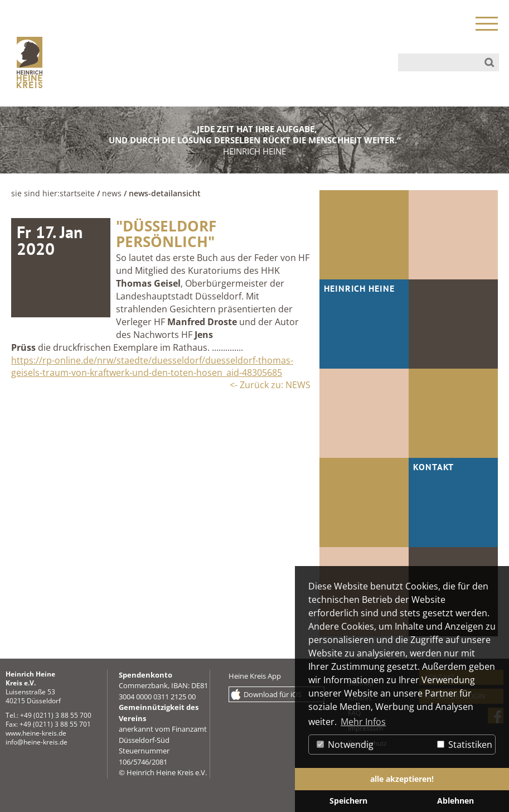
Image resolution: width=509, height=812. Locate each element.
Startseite (77, 193)
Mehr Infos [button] (363, 722)
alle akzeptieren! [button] (402, 779)
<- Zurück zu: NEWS (270, 385)
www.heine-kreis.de (36, 733)
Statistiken (465, 745)
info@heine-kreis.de (37, 742)
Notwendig (345, 745)
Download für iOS (273, 694)
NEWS (112, 193)
